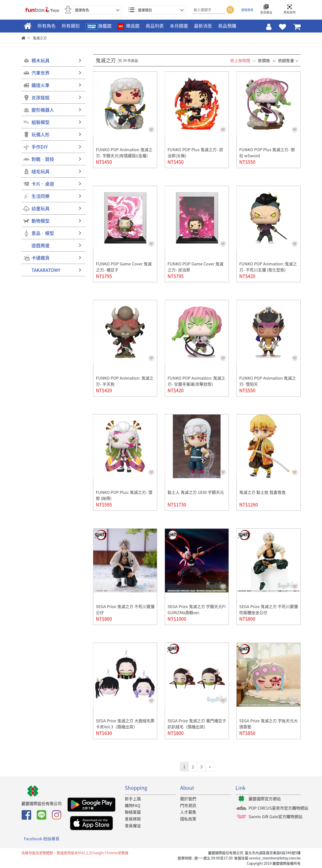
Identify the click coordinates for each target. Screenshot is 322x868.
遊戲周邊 (41, 245)
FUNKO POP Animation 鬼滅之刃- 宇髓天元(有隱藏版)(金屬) (124, 152)
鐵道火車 (41, 85)
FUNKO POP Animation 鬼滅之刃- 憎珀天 (268, 381)
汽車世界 (41, 73)
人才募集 (188, 812)
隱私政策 (188, 819)
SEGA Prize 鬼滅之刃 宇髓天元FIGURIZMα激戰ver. (197, 609)
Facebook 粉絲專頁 (42, 839)
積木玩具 (41, 61)
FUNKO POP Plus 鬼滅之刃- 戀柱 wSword (267, 152)
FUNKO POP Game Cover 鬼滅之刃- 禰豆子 (124, 267)
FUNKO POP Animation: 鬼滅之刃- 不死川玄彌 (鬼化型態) (268, 267)
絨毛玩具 (41, 171)
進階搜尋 (247, 10)
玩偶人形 (41, 134)
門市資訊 (188, 805)
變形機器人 (43, 110)
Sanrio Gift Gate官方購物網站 (275, 816)
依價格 (264, 60)
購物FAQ (133, 805)
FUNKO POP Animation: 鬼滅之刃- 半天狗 (125, 381)
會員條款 (133, 819)
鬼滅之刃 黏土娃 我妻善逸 (262, 492)
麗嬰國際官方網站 (265, 799)
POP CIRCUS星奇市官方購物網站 (278, 808)
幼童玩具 (41, 208)
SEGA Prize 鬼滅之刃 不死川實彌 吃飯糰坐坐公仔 (269, 609)
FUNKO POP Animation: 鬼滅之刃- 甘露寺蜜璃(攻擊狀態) (196, 381)
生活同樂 (41, 196)
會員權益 (133, 825)
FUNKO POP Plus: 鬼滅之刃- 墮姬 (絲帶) (124, 495)
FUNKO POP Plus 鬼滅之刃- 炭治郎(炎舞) (195, 152)
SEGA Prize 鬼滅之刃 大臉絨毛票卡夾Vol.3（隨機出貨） (125, 724)
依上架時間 (240, 60)
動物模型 (41, 221)
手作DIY (40, 147)
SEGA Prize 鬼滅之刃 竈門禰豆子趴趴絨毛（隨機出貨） (197, 724)
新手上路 (133, 799)
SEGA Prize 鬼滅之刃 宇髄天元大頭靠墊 (269, 724)
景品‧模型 (43, 233)
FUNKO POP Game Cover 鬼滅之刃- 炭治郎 (195, 267)
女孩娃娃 (41, 97)
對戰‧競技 (43, 159)
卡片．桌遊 (43, 184)
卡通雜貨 (41, 258)
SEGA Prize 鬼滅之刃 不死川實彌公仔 (125, 609)
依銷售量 (286, 60)
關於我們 (188, 799)
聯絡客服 (133, 812)
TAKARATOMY (46, 270)
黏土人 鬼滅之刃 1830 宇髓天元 (196, 492)
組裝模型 (41, 122)
